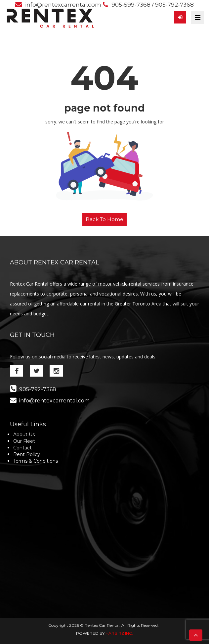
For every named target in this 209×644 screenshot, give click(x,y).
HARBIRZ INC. (119, 633)
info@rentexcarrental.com (63, 5)
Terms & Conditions (36, 461)
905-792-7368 (174, 5)
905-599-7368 (131, 5)
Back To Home (104, 219)
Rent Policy (27, 454)
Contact (22, 448)
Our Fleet (24, 441)
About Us (24, 435)
